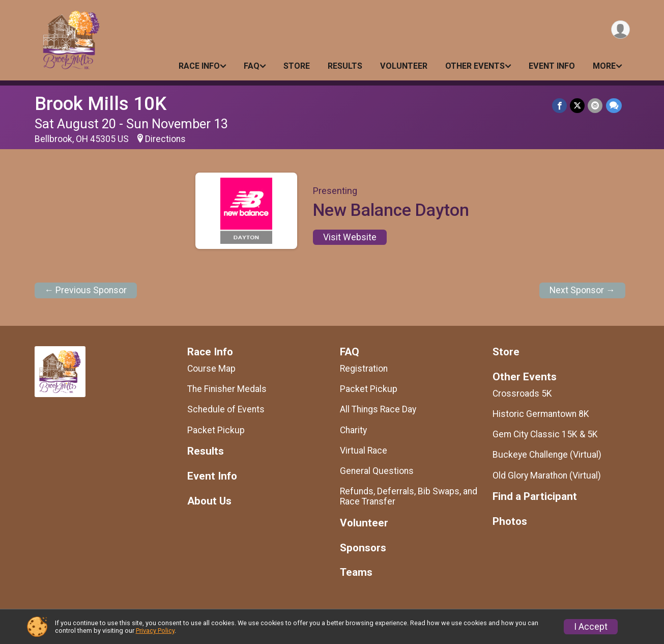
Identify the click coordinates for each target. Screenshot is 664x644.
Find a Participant (535, 497)
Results (345, 66)
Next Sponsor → (582, 290)
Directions (165, 139)
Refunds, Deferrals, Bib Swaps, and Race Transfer (409, 496)
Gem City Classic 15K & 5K (545, 434)
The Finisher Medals (227, 389)
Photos (510, 522)
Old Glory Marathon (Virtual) (547, 475)
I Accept (591, 627)
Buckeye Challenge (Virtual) (547, 455)
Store (297, 66)
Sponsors (363, 548)
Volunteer (404, 66)
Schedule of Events (226, 409)
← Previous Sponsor (86, 290)
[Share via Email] (596, 106)
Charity (353, 430)
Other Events (475, 66)
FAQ (252, 66)
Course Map (211, 369)
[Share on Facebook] (560, 106)
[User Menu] (620, 30)
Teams (356, 572)
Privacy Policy (155, 631)
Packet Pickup (216, 430)
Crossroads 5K (522, 394)
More (604, 66)
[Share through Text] (614, 106)
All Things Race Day (378, 409)
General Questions (377, 471)
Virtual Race (364, 451)
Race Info (199, 66)
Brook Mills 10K (100, 104)
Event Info (552, 66)
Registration (364, 369)
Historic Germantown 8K (541, 414)
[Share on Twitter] (578, 106)
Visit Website (350, 237)
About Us (209, 501)
